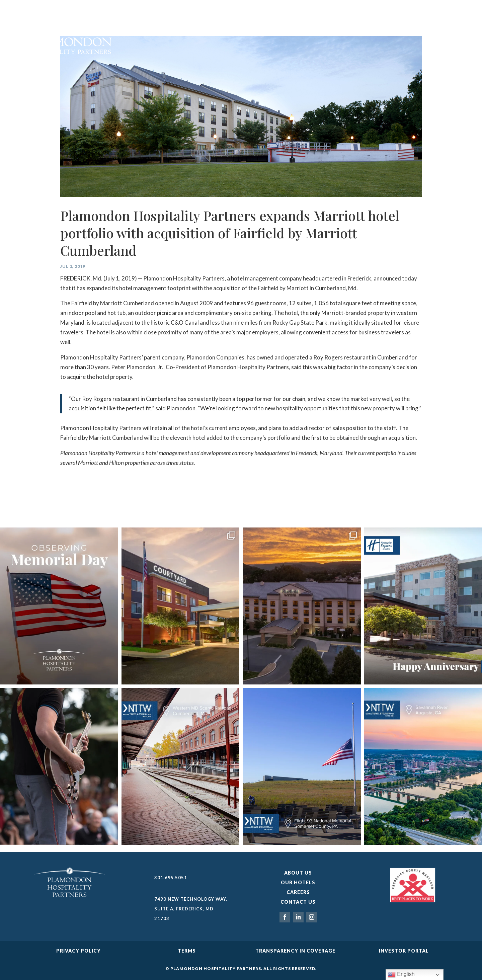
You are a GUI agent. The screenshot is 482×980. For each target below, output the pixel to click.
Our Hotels (298, 882)
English (401, 975)
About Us (298, 873)
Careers (298, 892)
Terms (187, 951)
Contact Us (298, 902)
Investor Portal (404, 951)
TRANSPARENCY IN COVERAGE (295, 951)
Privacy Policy (78, 951)
